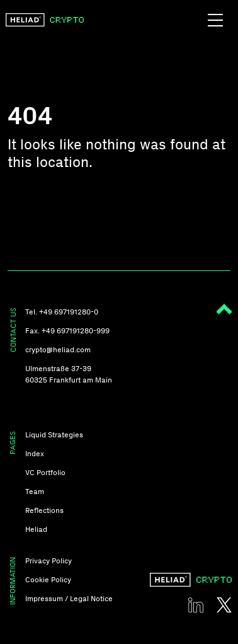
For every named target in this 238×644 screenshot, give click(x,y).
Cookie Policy (48, 580)
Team (35, 492)
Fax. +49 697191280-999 (67, 331)
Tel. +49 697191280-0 (62, 312)
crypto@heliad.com (58, 350)
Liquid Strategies (54, 435)
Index (35, 454)
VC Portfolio (45, 473)
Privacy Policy (48, 561)
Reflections (44, 510)
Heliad (36, 529)
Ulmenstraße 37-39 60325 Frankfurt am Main (69, 374)
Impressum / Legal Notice (69, 599)
